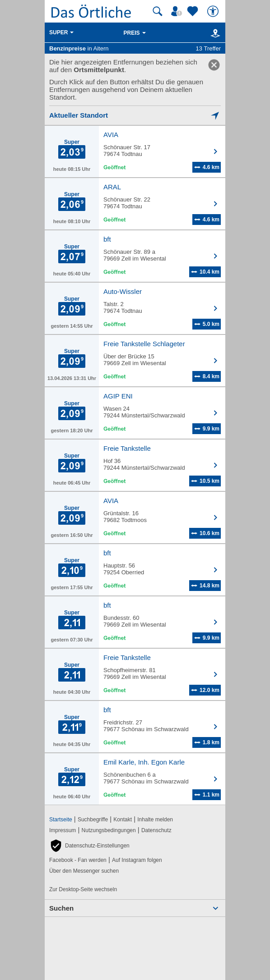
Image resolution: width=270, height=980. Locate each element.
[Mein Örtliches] (178, 11)
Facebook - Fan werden (78, 860)
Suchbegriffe (93, 820)
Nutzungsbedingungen (109, 830)
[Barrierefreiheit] (214, 11)
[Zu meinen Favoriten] (194, 11)
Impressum (63, 830)
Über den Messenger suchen (84, 871)
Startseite (61, 820)
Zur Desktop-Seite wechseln (83, 889)
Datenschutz (156, 830)
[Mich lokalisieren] (135, 115)
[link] (214, 65)
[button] (89, 846)
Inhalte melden (155, 820)
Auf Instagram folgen (137, 860)
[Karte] (214, 33)
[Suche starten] (158, 11)
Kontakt (123, 820)
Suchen (61, 908)
